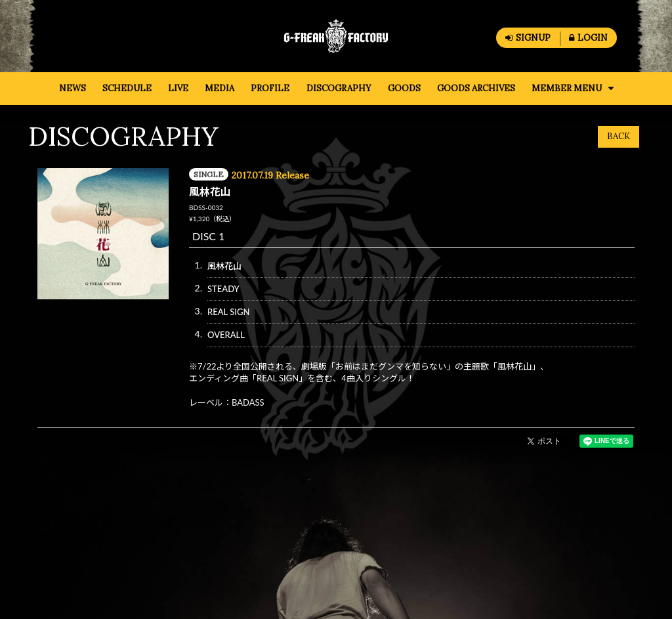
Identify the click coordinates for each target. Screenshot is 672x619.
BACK (619, 136)
